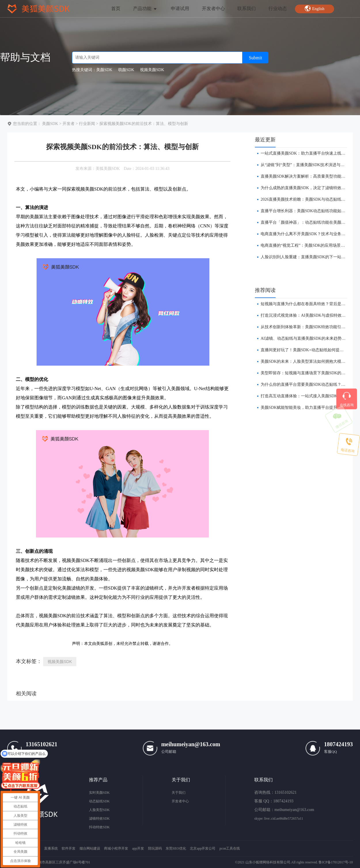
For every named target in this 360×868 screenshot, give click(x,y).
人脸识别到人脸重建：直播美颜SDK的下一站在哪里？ (309, 257)
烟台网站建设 (90, 848)
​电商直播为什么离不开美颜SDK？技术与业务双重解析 (309, 234)
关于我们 (179, 793)
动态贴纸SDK (99, 801)
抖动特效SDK (99, 827)
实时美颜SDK (99, 793)
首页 (116, 8)
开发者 (69, 124)
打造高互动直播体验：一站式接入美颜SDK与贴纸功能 (309, 396)
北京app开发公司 (203, 848)
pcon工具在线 (230, 848)
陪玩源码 (155, 848)
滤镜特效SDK (99, 818)
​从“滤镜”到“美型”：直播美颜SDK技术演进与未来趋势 (309, 165)
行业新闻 (87, 124)
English (314, 8)
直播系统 (51, 848)
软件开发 (69, 848)
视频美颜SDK (60, 662)
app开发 (138, 848)
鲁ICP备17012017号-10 (336, 862)
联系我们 (247, 8)
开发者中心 (213, 8)
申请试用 (180, 8)
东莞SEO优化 (176, 848)
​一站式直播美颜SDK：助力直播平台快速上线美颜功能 (309, 153)
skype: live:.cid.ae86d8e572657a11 (279, 818)
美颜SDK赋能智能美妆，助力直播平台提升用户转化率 (309, 408)
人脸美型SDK (99, 810)
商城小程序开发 (116, 848)
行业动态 (278, 8)
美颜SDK (50, 124)
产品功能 (145, 8)
